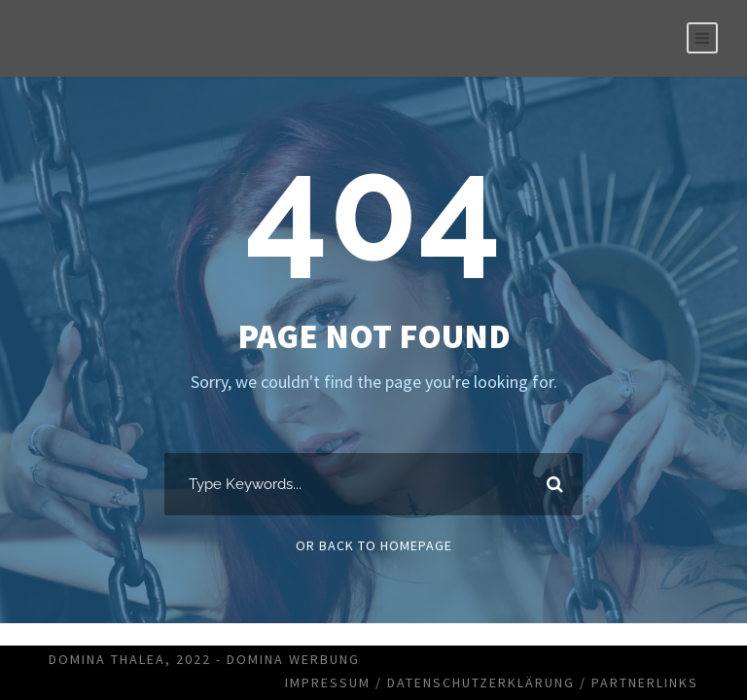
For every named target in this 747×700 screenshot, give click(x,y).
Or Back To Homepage (374, 545)
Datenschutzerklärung (481, 682)
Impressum (328, 682)
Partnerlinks (645, 682)
